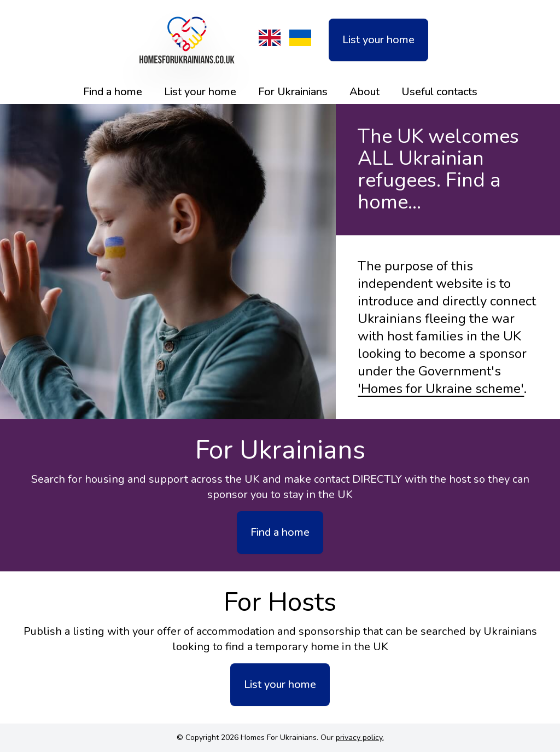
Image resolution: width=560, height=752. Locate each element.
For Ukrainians (293, 92)
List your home (378, 40)
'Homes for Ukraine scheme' (441, 389)
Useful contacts (439, 92)
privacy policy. (360, 737)
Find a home (113, 92)
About (364, 92)
